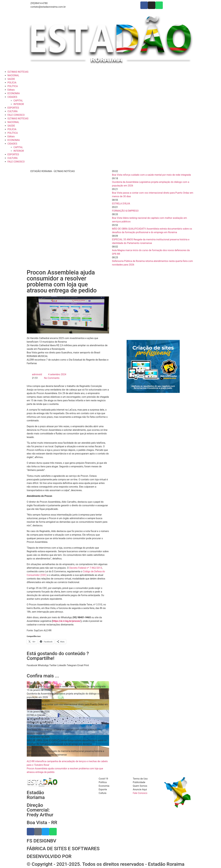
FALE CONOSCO (16, 115)
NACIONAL (13, 75)
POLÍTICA (13, 86)
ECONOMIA (14, 93)
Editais (11, 90)
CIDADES (12, 97)
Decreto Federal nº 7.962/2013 (86, 568)
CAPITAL (18, 101)
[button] (32, 665)
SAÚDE (11, 79)
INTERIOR (19, 104)
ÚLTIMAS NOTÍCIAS (18, 72)
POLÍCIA (12, 83)
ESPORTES (13, 108)
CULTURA (12, 111)
